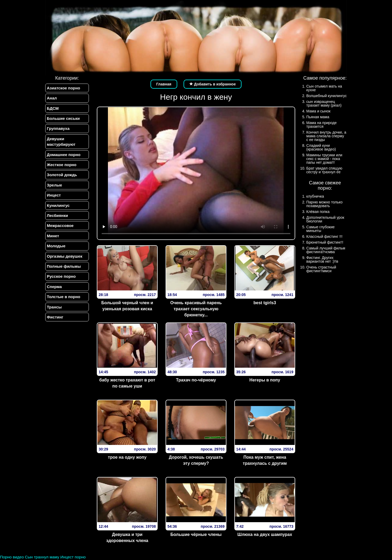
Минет (53, 236)
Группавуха (58, 129)
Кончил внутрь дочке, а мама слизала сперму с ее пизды (326, 136)
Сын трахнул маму (42, 557)
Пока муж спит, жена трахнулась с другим (265, 460)
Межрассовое (60, 226)
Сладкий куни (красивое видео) (321, 147)
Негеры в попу (265, 380)
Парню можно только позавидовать (324, 204)
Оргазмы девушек (65, 256)
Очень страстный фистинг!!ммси (321, 269)
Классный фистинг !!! (324, 236)
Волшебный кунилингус (327, 96)
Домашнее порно (64, 155)
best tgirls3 (265, 303)
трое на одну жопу (127, 457)
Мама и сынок (318, 111)
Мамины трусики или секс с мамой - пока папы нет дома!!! (324, 159)
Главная (164, 84)
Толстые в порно (63, 297)
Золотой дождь (62, 175)
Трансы (54, 307)
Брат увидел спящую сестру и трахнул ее (324, 170)
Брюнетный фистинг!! (325, 242)
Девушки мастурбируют (61, 142)
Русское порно (61, 277)
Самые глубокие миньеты (320, 229)
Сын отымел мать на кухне (324, 88)
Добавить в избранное (213, 84)
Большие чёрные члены (196, 534)
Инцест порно (73, 557)
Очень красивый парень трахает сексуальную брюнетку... (196, 309)
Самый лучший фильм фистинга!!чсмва (326, 250)
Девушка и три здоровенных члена (127, 538)
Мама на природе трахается (322, 125)
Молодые (56, 246)
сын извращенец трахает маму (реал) (324, 103)
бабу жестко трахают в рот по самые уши (127, 383)
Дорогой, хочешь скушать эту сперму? (196, 460)
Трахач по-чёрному (196, 380)
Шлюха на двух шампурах (265, 534)
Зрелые (54, 185)
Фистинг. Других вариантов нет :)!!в (322, 259)
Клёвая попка (318, 212)
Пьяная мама (318, 117)
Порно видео (12, 557)
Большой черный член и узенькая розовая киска (127, 306)
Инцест (54, 195)
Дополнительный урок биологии (325, 219)
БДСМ (53, 108)
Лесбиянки (57, 215)
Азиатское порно (63, 88)
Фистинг (55, 317)
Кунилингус (58, 205)
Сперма (54, 287)
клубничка (315, 196)
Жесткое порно (62, 165)
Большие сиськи (63, 118)
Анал (52, 98)
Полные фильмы (64, 267)
